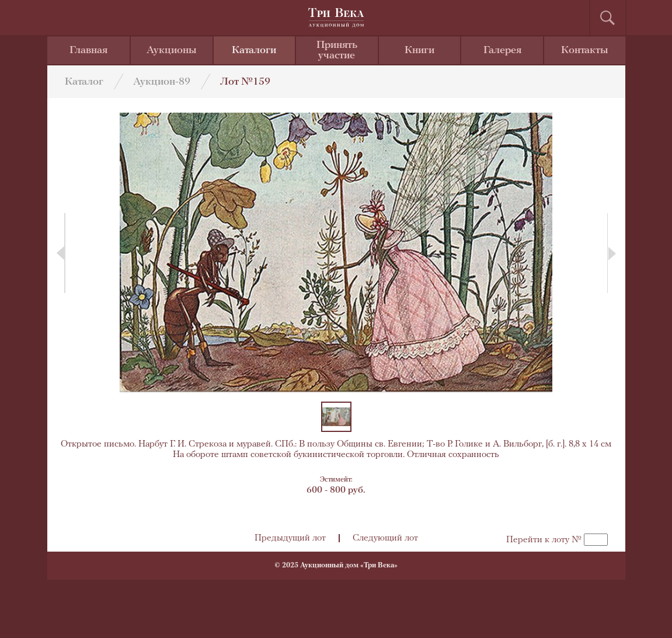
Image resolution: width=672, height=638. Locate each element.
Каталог (84, 82)
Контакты (585, 50)
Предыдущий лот (290, 538)
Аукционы (172, 50)
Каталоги (254, 50)
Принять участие (337, 50)
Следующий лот (385, 538)
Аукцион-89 (162, 82)
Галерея (502, 50)
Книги (419, 50)
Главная (88, 50)
